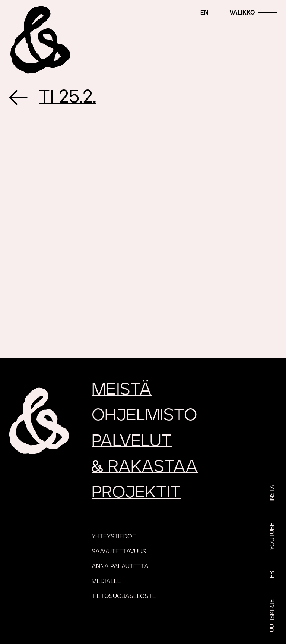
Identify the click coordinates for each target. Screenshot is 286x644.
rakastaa (145, 467)
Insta (272, 493)
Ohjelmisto (144, 415)
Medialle (106, 581)
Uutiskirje (272, 615)
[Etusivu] (39, 39)
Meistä (122, 389)
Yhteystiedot (114, 537)
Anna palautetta (120, 566)
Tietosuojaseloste (124, 596)
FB (272, 574)
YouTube (272, 536)
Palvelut (132, 441)
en (204, 13)
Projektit (136, 492)
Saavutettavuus (119, 552)
